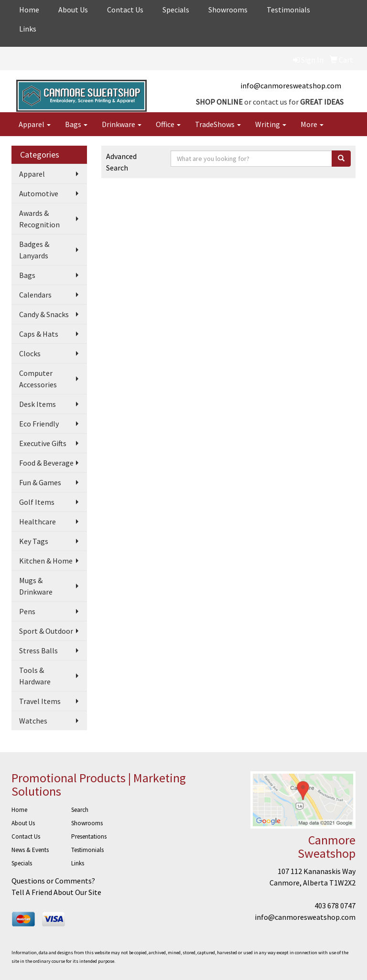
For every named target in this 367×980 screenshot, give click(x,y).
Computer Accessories (38, 379)
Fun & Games (40, 482)
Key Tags (34, 541)
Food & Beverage (46, 463)
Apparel (35, 124)
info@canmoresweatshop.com (291, 85)
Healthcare (38, 522)
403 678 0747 (335, 905)
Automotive (39, 193)
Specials (176, 10)
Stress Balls (38, 650)
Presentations (89, 836)
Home (29, 10)
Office (168, 124)
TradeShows (218, 124)
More (312, 124)
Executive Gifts (43, 443)
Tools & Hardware (35, 676)
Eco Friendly (39, 424)
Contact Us (125, 10)
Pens (27, 611)
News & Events (30, 850)
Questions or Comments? (53, 881)
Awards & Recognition (39, 219)
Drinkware (122, 124)
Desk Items (38, 404)
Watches (33, 721)
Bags (76, 124)
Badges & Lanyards (34, 250)
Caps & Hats (39, 334)
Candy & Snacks (44, 314)
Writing (271, 124)
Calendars (35, 295)
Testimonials (288, 10)
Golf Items (37, 502)
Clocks (30, 353)
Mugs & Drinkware (36, 586)
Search (80, 810)
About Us (73, 10)
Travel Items (40, 701)
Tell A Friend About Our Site (56, 892)
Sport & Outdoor (46, 631)
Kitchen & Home (46, 561)
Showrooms (228, 10)
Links (28, 29)
